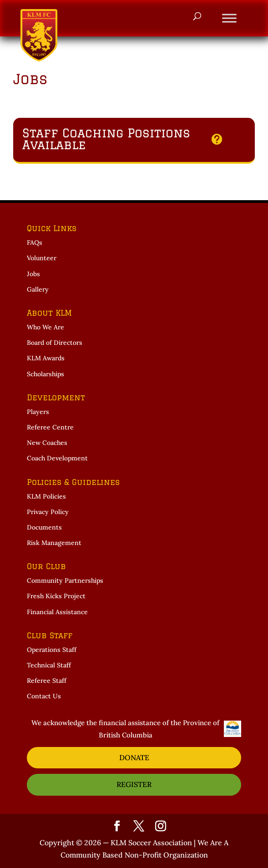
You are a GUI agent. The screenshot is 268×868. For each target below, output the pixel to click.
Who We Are (46, 327)
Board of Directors (55, 343)
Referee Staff (47, 681)
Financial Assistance (57, 612)
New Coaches (47, 443)
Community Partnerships (65, 580)
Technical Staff (49, 665)
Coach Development (57, 458)
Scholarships (46, 374)
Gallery (38, 289)
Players (38, 412)
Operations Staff (52, 650)
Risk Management (54, 543)
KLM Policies (46, 496)
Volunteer (42, 258)
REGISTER (134, 784)
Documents (44, 527)
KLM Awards (46, 358)
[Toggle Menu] (229, 18)
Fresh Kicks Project (56, 596)
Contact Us (44, 696)
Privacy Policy (48, 512)
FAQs (35, 242)
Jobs (33, 274)
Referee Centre (50, 427)
